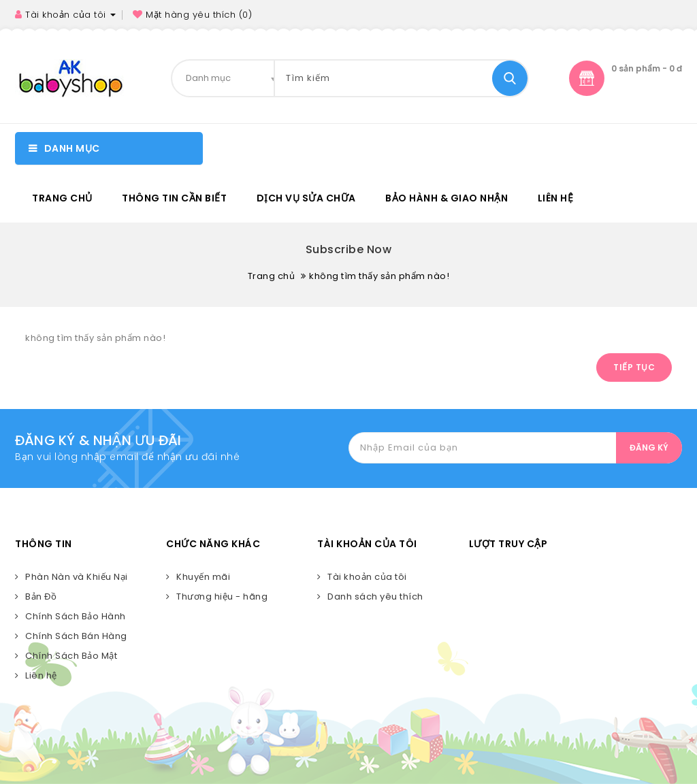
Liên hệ (556, 198)
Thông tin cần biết (174, 198)
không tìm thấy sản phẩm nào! (379, 276)
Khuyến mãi (203, 577)
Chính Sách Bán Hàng (76, 636)
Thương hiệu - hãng (222, 597)
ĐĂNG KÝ (649, 447)
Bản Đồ (41, 597)
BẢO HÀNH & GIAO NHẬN (447, 198)
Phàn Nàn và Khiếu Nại (77, 577)
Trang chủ (62, 198)
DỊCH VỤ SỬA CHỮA (306, 198)
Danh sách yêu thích (375, 597)
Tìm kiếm (510, 78)
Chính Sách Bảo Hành (76, 616)
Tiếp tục (634, 367)
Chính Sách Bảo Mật (71, 656)
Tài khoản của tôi (367, 577)
